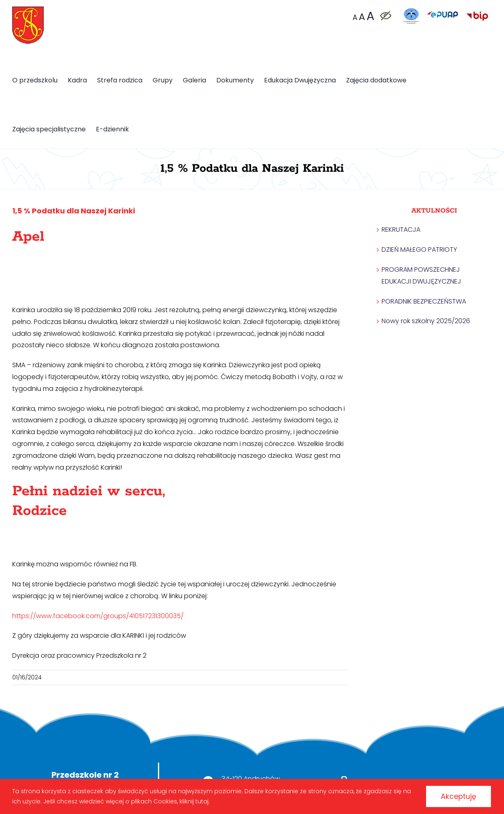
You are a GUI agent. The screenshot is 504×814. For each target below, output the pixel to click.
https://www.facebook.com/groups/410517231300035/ (99, 616)
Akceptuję (457, 796)
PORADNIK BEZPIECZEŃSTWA (424, 301)
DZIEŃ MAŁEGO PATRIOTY (419, 250)
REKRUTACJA (401, 230)
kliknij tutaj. (204, 801)
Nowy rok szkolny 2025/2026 (426, 321)
